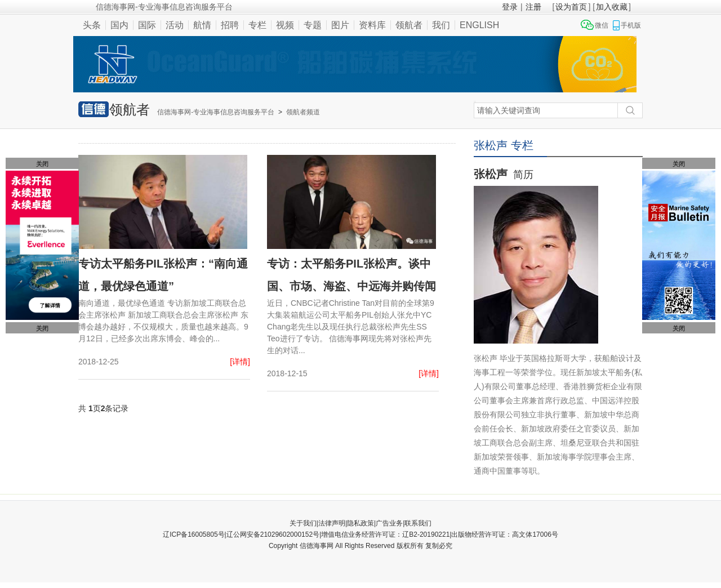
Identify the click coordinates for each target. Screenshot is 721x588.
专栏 (257, 25)
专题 (313, 25)
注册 (533, 7)
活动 (175, 25)
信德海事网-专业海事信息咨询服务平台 (216, 112)
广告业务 (389, 523)
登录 (510, 7)
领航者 (409, 25)
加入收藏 (612, 7)
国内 (119, 25)
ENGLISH (479, 25)
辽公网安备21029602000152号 (273, 534)
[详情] (240, 362)
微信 (602, 25)
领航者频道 (303, 112)
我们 (441, 25)
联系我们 (418, 523)
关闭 (42, 164)
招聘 (230, 25)
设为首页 (571, 7)
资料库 (372, 25)
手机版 (631, 25)
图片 (340, 25)
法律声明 (332, 523)
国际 (147, 25)
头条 (92, 25)
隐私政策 (360, 523)
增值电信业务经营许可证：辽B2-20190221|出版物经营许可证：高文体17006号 (440, 534)
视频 (285, 25)
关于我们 (303, 523)
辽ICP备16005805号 (193, 534)
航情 (202, 25)
